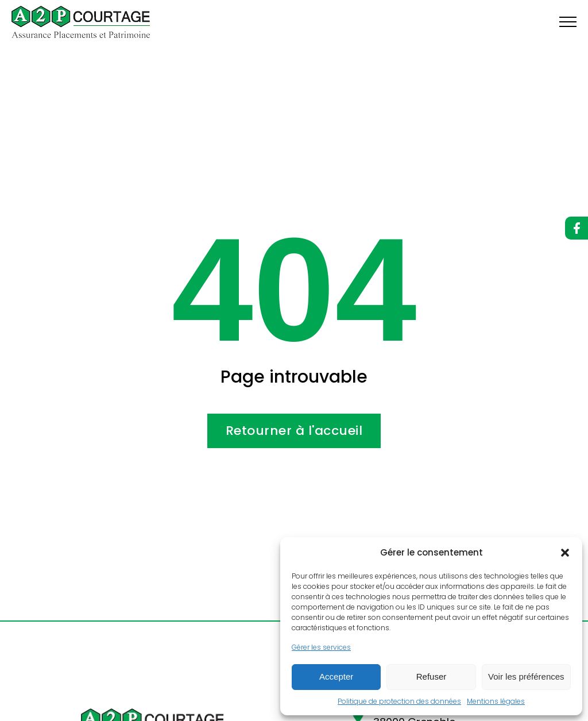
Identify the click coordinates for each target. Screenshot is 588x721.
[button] (565, 553)
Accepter (336, 676)
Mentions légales (496, 701)
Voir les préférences (526, 676)
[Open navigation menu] (568, 22)
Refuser (432, 676)
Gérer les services (321, 647)
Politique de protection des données (399, 701)
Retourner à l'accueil (294, 431)
